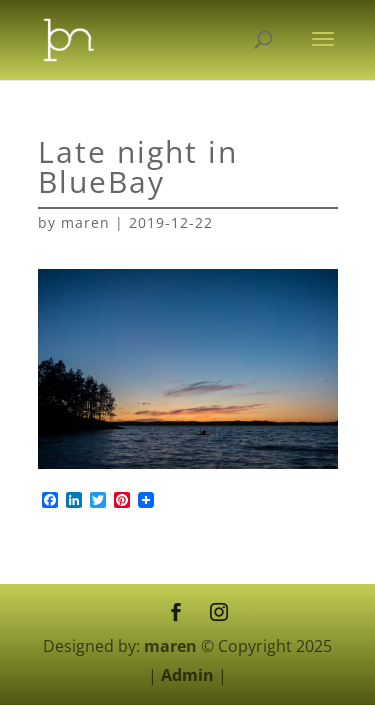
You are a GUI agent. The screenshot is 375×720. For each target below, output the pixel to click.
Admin (187, 675)
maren (85, 222)
